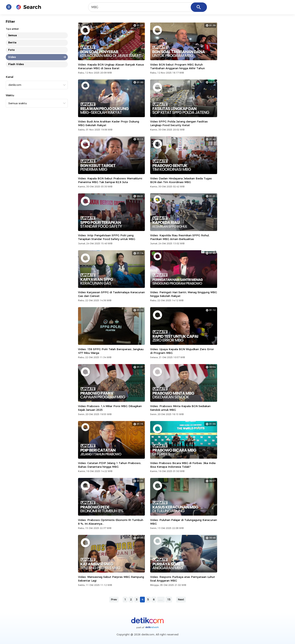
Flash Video (16, 64)
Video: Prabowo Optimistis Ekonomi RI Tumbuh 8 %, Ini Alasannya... (111, 522)
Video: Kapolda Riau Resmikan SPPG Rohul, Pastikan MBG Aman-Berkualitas (180, 237)
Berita (12, 42)
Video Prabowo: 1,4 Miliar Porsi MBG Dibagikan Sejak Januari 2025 (110, 408)
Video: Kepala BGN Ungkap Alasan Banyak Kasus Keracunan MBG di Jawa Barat (111, 66)
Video (12, 57)
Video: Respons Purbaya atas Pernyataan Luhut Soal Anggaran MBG (183, 579)
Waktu (10, 95)
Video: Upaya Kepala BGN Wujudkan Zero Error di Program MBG (182, 351)
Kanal (10, 77)
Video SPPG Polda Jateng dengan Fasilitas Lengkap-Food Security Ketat (179, 123)
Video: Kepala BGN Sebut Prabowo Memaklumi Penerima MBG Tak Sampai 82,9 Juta (110, 180)
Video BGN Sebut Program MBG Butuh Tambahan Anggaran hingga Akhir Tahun (178, 66)
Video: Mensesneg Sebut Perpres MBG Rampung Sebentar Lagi (111, 579)
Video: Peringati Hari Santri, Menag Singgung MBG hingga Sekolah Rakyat (184, 294)
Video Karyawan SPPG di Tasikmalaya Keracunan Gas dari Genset (111, 294)
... (161, 599)
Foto (11, 50)
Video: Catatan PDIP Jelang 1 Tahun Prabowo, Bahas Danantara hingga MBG (110, 465)
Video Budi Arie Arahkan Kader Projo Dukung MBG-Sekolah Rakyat (109, 123)
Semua (12, 35)
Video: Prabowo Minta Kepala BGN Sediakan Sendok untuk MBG (180, 408)
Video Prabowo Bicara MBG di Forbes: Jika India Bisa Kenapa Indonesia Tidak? (183, 465)
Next (181, 599)
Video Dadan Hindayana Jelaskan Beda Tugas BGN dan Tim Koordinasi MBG (181, 180)
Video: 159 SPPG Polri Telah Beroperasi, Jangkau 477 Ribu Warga (111, 351)
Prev (114, 599)
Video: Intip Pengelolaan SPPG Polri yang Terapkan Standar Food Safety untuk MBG (107, 237)
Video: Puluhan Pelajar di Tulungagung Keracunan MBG (184, 522)
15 (169, 599)
